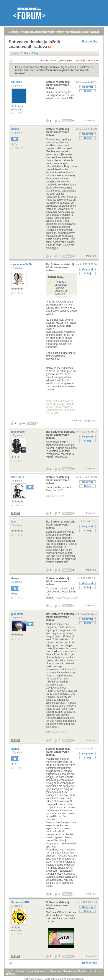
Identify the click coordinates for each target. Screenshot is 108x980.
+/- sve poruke (49, 60)
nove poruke (72, 32)
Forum (20, 971)
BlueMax (17, 82)
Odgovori (88, 87)
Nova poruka (89, 41)
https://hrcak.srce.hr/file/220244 (74, 598)
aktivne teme (43, 32)
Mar (14, 522)
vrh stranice (96, 971)
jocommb (17, 614)
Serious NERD (20, 902)
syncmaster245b (22, 264)
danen (16, 129)
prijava (15, 32)
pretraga (95, 32)
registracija (27, 32)
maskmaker (19, 432)
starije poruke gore (89, 60)
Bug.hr (9, 971)
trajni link (91, 120)
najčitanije (58, 32)
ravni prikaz (67, 60)
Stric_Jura (18, 477)
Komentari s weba (37, 971)
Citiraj (88, 91)
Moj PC (16, 513)
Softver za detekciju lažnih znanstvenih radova (58, 85)
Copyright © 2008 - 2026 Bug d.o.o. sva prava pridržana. (54, 979)
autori (85, 32)
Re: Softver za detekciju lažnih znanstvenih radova (61, 268)
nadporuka (90, 421)
